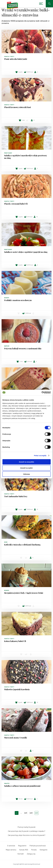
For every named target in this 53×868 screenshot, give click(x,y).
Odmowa (26, 474)
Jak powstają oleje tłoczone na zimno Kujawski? (27, 835)
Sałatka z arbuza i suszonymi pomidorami (22, 786)
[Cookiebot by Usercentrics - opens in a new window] (42, 393)
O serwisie (11, 846)
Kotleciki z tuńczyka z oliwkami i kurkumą (22, 545)
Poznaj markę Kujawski (27, 827)
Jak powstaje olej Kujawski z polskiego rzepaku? (26, 831)
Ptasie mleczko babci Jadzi (16, 59)
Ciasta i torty (9, 57)
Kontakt (21, 854)
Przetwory (8, 153)
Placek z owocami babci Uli (16, 204)
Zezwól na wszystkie (27, 462)
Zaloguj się (31, 854)
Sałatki (7, 783)
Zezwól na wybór (26, 468)
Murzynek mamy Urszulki (16, 738)
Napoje (7, 346)
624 (31, 813)
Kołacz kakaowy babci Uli (15, 641)
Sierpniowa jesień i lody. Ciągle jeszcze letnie (24, 593)
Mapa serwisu (11, 850)
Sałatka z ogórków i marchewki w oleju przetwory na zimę (26, 157)
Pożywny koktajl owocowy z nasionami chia (23, 349)
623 (26, 813)
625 (36, 813)
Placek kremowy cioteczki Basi (17, 107)
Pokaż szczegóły (40, 456)
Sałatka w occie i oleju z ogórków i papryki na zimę (26, 252)
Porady (34, 850)
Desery (7, 298)
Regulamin (22, 846)
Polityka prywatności (38, 846)
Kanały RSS (24, 850)
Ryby (6, 542)
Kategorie (44, 850)
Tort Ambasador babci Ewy (16, 496)
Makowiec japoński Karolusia (17, 689)
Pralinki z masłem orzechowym (18, 300)
